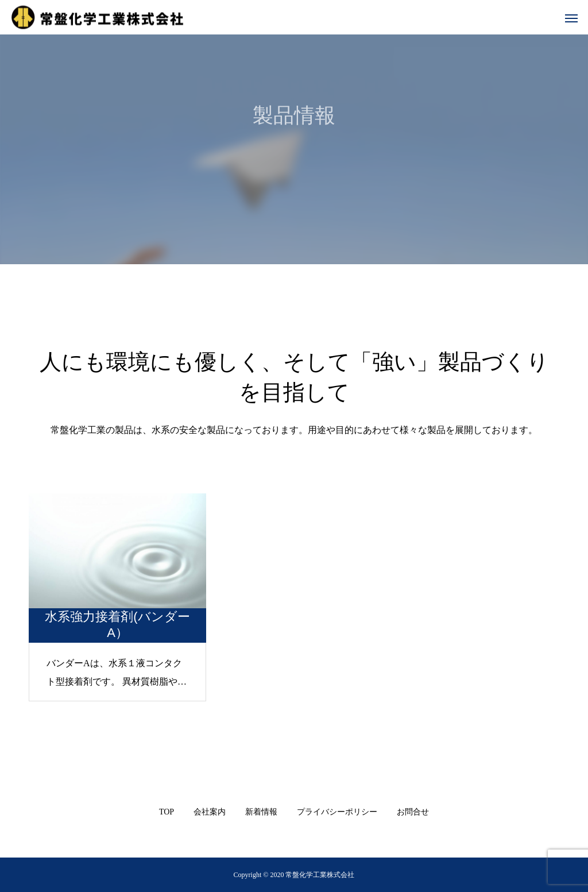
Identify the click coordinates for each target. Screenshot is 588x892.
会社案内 (210, 812)
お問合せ (413, 812)
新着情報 (261, 812)
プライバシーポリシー (337, 812)
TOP (167, 812)
